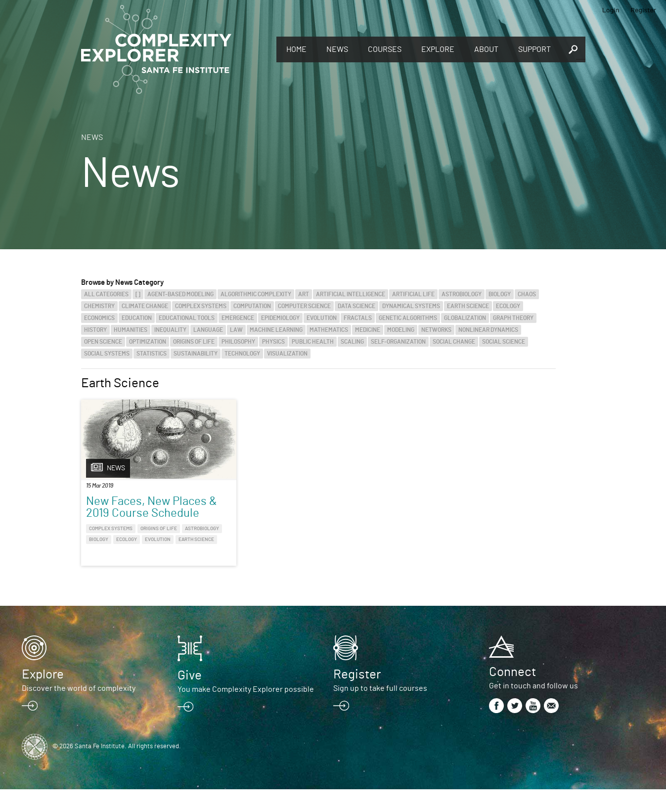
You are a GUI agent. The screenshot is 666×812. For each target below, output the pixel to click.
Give (190, 698)
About (486, 49)
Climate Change (145, 306)
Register (643, 10)
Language (208, 330)
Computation (252, 306)
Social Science (504, 342)
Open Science (103, 342)
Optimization (148, 342)
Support (534, 49)
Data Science (356, 306)
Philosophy (238, 342)
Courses (385, 49)
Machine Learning (276, 330)
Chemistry (99, 306)
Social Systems (107, 354)
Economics (99, 318)
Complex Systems (201, 306)
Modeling (401, 330)
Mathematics (329, 330)
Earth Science (468, 306)
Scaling (352, 342)
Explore (438, 49)
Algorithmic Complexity (256, 294)
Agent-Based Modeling (180, 294)
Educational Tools (187, 318)
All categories (106, 294)
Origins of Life (194, 342)
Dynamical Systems (411, 306)
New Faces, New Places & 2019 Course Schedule (130, 513)
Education (137, 318)
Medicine (368, 330)
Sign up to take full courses (380, 711)
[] (138, 294)
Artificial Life (413, 294)
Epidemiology (280, 318)
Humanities (131, 330)
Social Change (454, 342)
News (337, 49)
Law (236, 330)
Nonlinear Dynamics (488, 330)
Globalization (465, 318)
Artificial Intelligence (351, 294)
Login (611, 10)
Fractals (358, 318)
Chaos (527, 294)
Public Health (313, 342)
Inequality (170, 330)
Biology (500, 294)
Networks (436, 330)
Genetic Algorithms (408, 318)
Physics (273, 342)
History (95, 330)
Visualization (287, 354)
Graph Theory (513, 318)
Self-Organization (398, 342)
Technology (242, 354)
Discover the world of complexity (79, 711)
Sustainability (196, 354)
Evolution (322, 318)
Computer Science (304, 306)
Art (304, 294)
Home (296, 49)
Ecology (508, 306)
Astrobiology (462, 294)
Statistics (152, 354)
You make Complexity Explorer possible (246, 712)
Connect (512, 695)
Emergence (238, 318)
